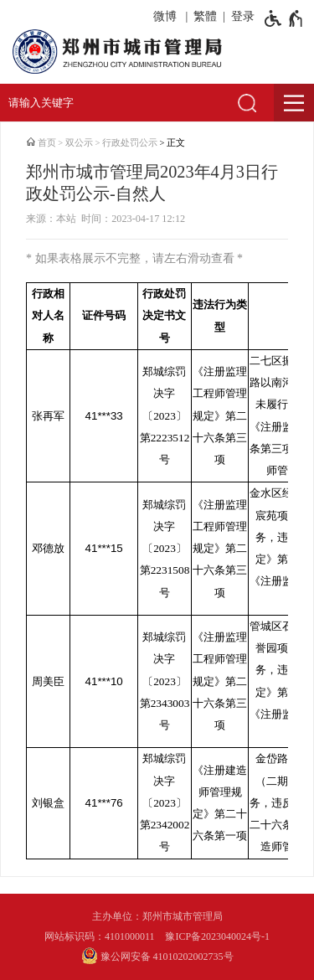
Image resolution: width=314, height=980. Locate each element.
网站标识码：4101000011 (100, 936)
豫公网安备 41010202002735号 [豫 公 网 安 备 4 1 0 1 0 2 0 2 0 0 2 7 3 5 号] (157, 956)
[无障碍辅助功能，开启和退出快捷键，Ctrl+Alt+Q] (284, 18)
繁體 (205, 16)
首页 (47, 143)
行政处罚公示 (130, 143)
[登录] (240, 17)
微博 (165, 16)
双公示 (79, 143)
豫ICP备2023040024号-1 (217, 936)
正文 (176, 143)
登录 (243, 16)
